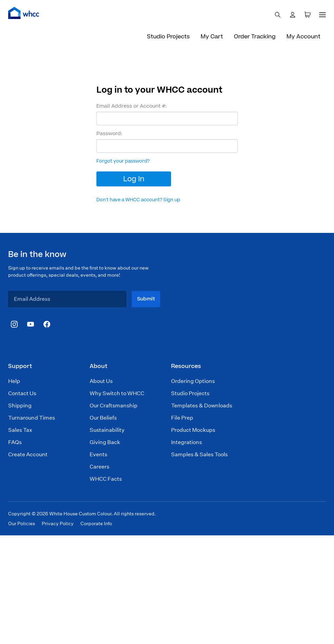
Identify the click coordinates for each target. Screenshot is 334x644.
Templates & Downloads (202, 406)
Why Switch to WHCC (117, 393)
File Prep (182, 418)
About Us (101, 381)
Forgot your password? (123, 161)
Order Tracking (255, 37)
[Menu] (322, 14)
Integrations (187, 442)
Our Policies (22, 523)
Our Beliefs (103, 418)
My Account (303, 37)
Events (98, 454)
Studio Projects (168, 37)
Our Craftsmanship (114, 406)
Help (14, 381)
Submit (146, 299)
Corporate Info (96, 523)
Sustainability (107, 430)
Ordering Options (193, 381)
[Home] (24, 13)
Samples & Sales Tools (199, 454)
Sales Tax (20, 430)
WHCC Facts (106, 479)
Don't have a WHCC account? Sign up (138, 200)
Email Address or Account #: (132, 106)
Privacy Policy (58, 523)
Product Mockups (193, 430)
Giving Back (105, 442)
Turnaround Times (32, 418)
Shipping (20, 406)
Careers (99, 467)
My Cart (212, 37)
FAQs (15, 442)
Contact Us (22, 393)
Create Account (28, 454)
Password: (109, 134)
